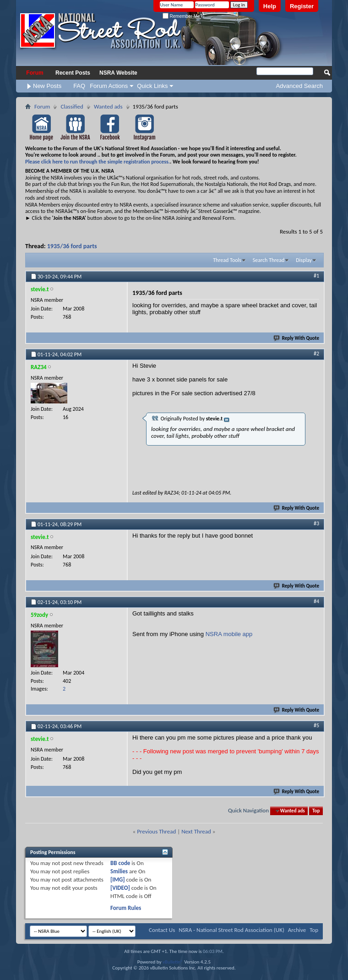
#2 (316, 354)
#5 (316, 725)
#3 (316, 523)
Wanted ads (108, 106)
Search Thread (269, 260)
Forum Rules (126, 908)
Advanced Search (299, 86)
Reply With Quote (297, 338)
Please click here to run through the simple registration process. (98, 162)
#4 (316, 601)
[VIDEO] (120, 888)
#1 (316, 276)
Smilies (119, 871)
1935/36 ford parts (72, 246)
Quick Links (152, 86)
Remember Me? (182, 16)
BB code (120, 863)
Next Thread (196, 831)
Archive (297, 930)
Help (270, 6)
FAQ (79, 86)
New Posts (47, 86)
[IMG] (118, 879)
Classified (72, 106)
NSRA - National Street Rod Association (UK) (231, 930)
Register (302, 6)
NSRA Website (118, 73)
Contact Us (162, 930)
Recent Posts (73, 73)
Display (304, 260)
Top (316, 811)
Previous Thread (156, 831)
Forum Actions (109, 86)
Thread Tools (227, 260)
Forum (35, 73)
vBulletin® (173, 962)
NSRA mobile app (229, 634)
